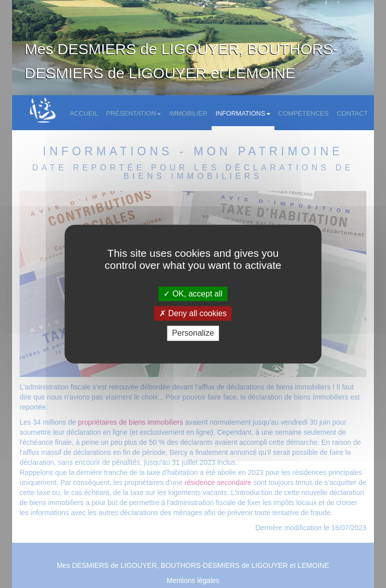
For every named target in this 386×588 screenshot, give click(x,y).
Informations (243, 113)
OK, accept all (193, 294)
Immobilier (188, 113)
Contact (352, 113)
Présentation (133, 113)
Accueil (84, 113)
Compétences (304, 113)
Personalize (193, 333)
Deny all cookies (193, 313)
